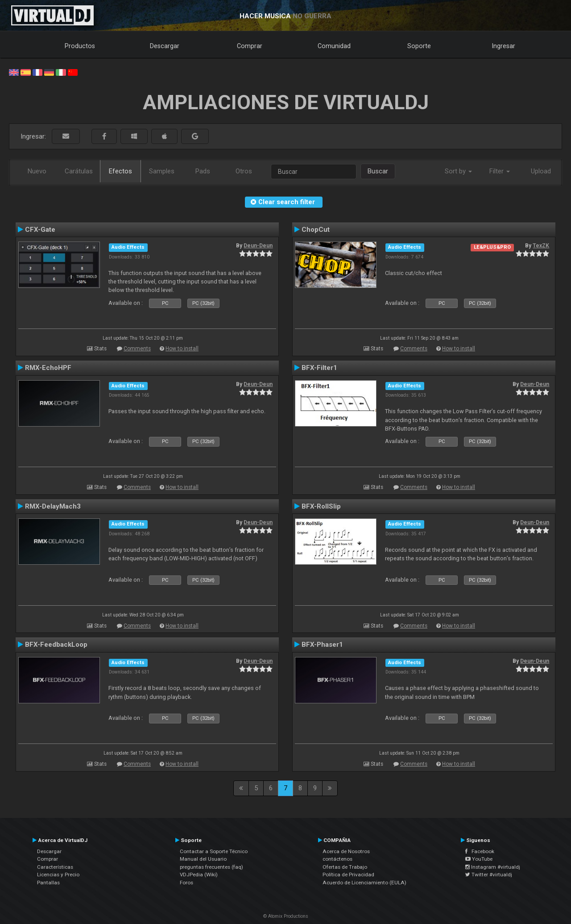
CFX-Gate (40, 230)
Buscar (378, 171)
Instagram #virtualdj (493, 867)
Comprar (250, 46)
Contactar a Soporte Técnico (214, 851)
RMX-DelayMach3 (53, 506)
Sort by (458, 171)
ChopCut (316, 230)
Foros (186, 883)
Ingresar (504, 46)
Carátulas (79, 171)
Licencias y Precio (58, 875)
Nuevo (37, 171)
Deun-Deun (258, 246)
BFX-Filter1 (319, 368)
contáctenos (337, 859)
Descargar (165, 46)
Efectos (120, 171)
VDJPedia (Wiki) (199, 875)
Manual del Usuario (203, 859)
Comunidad (334, 46)
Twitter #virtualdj (489, 875)
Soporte (419, 46)
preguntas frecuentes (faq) (211, 867)
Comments (137, 349)
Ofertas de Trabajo (345, 867)
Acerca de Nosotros (346, 851)
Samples (162, 171)
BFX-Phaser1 (322, 645)
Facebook (480, 851)
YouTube (479, 859)
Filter (500, 171)
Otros (244, 171)
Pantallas (48, 883)
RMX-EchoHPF (48, 368)
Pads (203, 171)
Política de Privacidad (348, 875)
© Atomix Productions (286, 916)
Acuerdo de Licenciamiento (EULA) (364, 883)
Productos (80, 46)
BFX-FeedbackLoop (56, 645)
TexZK (541, 246)
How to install (182, 349)
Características (55, 867)
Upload (541, 171)
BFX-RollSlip (321, 506)
